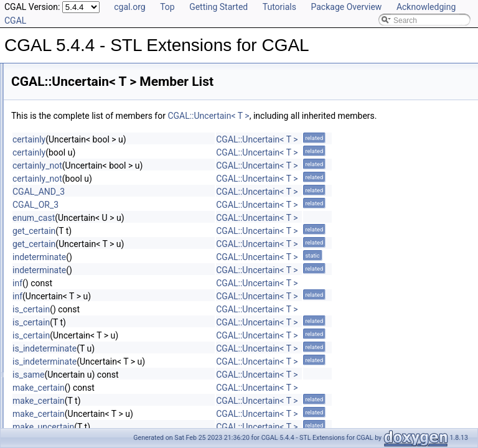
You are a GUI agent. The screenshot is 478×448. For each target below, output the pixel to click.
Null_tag (55, 211)
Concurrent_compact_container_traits (93, 375)
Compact (56, 74)
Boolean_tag (62, 142)
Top (167, 7)
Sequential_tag (66, 170)
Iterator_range (54, 403)
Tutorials (279, 7)
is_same (184, 388)
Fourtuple (57, 101)
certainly (185, 153)
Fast (48, 88)
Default (43, 389)
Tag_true (56, 334)
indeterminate (195, 271)
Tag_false (57, 320)
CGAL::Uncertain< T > (364, 116)
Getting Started (218, 7)
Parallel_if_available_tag (82, 197)
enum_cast (189, 231)
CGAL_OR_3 (191, 218)
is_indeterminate (200, 362)
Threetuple (59, 225)
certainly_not (193, 179)
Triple (50, 279)
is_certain (187, 323)
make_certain (194, 401)
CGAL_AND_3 (194, 205)
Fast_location (63, 307)
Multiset (44, 416)
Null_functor (61, 156)
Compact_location (71, 293)
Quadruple (59, 266)
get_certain (190, 245)
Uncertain (57, 252)
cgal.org (129, 7)
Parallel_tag (61, 184)
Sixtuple (54, 129)
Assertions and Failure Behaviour (86, 348)
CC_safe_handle (59, 362)
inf (173, 297)
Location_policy (67, 115)
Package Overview (346, 7)
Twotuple (56, 238)
